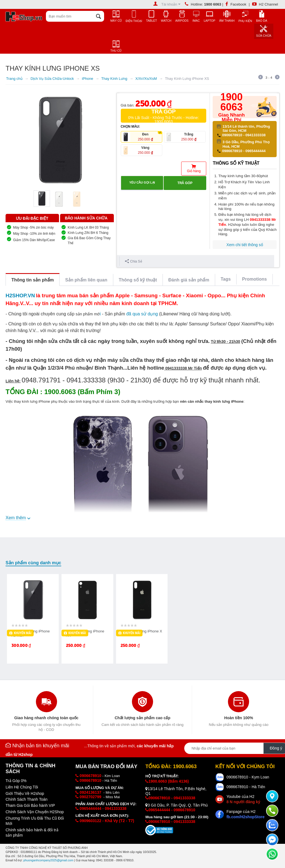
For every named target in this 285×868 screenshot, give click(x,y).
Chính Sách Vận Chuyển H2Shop (35, 812)
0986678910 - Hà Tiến (246, 787)
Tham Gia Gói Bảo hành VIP (30, 805)
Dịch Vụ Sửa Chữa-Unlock (52, 79)
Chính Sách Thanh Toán (27, 799)
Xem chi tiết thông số (245, 245)
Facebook (236, 4)
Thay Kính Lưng (114, 79)
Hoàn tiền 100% (239, 718)
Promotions (255, 279)
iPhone (87, 79)
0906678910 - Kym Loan (248, 777)
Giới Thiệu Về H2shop (25, 793)
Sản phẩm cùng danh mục (33, 563)
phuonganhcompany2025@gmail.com (48, 860)
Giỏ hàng (194, 171)
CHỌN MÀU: (131, 127)
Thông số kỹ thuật (138, 280)
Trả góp (185, 183)
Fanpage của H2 (246, 814)
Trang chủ (14, 79)
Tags (226, 279)
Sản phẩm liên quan (86, 280)
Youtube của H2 (243, 799)
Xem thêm (16, 518)
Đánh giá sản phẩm (189, 280)
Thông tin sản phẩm (33, 280)
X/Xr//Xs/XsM (146, 79)
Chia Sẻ (134, 261)
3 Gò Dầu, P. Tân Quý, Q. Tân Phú (176, 805)
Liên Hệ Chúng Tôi (22, 787)
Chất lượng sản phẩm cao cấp (142, 718)
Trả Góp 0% (16, 781)
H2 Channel (265, 4)
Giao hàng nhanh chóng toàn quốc (46, 718)
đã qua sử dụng (142, 314)
